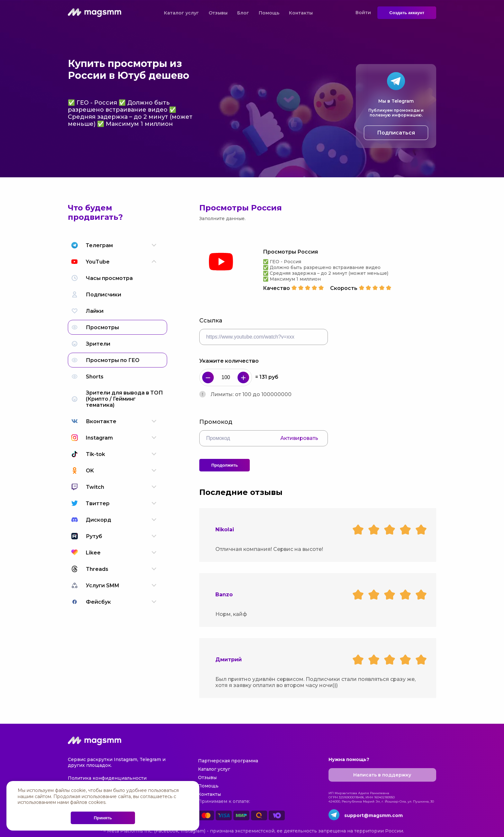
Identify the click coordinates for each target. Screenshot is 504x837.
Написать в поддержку (382, 775)
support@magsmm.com (373, 815)
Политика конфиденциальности (107, 778)
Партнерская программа (228, 761)
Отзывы (218, 13)
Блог (243, 13)
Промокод (216, 422)
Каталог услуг (181, 13)
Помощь (269, 13)
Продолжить (225, 465)
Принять (103, 818)
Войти (363, 13)
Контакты (301, 13)
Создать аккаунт (407, 13)
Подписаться (396, 133)
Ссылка (211, 321)
